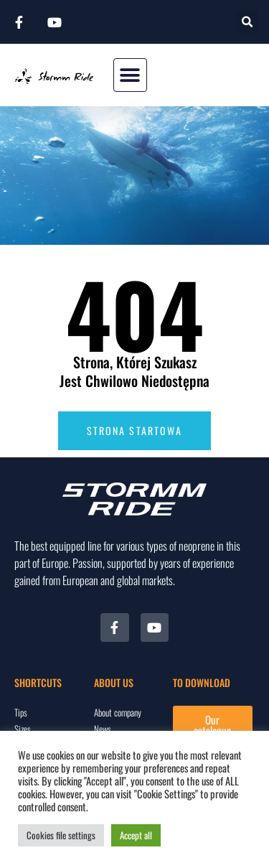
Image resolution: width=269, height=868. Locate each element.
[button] (247, 22)
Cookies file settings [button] (61, 835)
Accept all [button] (136, 835)
